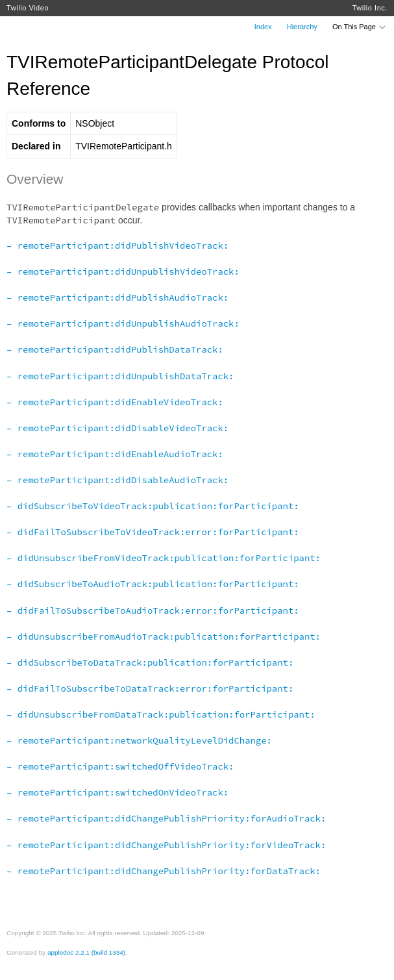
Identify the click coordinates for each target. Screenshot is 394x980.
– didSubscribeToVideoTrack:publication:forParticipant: (153, 506)
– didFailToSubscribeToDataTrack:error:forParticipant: (150, 688)
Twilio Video (28, 8)
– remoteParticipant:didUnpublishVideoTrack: (123, 271)
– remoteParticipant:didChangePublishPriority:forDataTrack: (164, 871)
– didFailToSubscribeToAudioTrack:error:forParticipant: (153, 610)
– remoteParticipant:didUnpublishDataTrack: (120, 376)
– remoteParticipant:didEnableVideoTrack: (115, 402)
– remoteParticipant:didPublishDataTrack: (115, 349)
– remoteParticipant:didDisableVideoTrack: (117, 428)
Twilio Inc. (370, 8)
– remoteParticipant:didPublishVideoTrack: (117, 245)
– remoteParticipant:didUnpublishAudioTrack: (123, 323)
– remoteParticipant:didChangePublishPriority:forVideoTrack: (166, 845)
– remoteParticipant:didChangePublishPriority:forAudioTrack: (166, 818)
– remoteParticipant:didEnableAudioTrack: (115, 454)
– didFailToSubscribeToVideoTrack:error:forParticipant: (153, 532)
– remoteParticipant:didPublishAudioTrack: (117, 297)
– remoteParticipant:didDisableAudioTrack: (117, 480)
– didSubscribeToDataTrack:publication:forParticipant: (150, 662)
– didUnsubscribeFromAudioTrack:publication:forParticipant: (164, 636)
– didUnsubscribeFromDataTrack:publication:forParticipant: (161, 714)
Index (263, 27)
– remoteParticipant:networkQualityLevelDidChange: (139, 740)
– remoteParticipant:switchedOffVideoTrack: (120, 766)
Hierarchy (302, 27)
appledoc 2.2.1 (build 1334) (86, 952)
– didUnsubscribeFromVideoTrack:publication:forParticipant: (164, 558)
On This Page (360, 27)
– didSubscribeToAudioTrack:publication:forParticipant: (153, 584)
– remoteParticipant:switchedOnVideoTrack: (117, 792)
